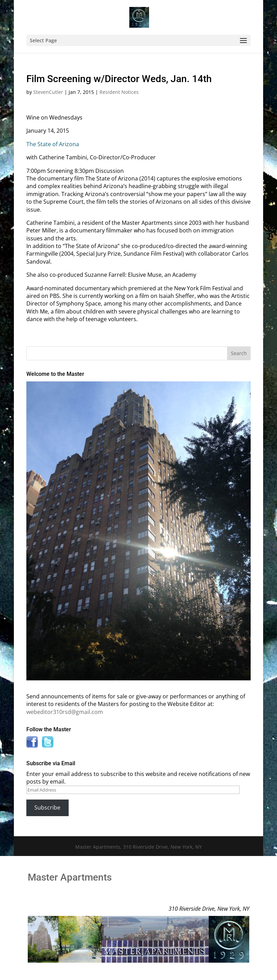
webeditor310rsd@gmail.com (65, 712)
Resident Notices (119, 92)
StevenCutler (48, 92)
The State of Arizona (53, 144)
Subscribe (47, 807)
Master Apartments (70, 877)
